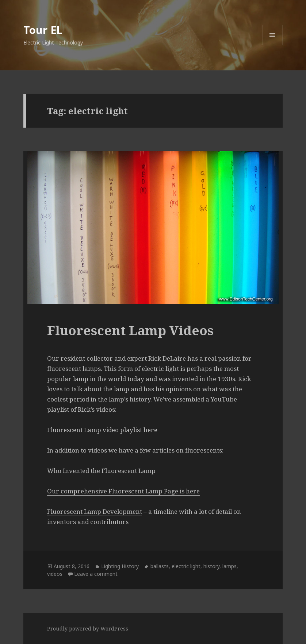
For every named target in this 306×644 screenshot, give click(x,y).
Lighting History (120, 566)
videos (55, 574)
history (211, 566)
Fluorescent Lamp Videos (130, 330)
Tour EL (43, 30)
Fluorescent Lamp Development (95, 511)
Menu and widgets (273, 45)
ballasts (160, 566)
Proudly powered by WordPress (88, 629)
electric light (186, 566)
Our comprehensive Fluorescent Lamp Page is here (123, 491)
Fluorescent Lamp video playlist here (102, 430)
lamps (229, 566)
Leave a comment (96, 574)
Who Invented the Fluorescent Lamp (101, 471)
